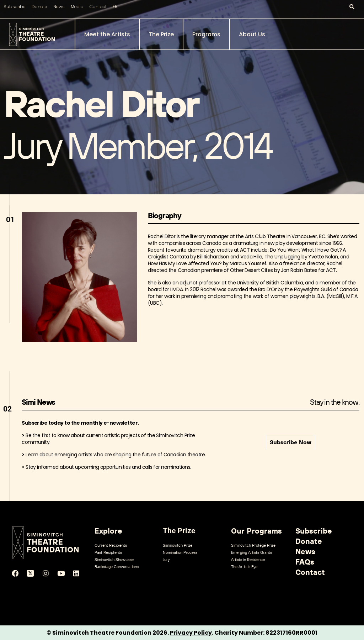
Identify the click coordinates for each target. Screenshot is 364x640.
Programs (206, 34)
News (59, 7)
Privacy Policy (191, 633)
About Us (252, 34)
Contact (98, 7)
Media (77, 7)
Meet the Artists (107, 34)
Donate (39, 7)
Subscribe (15, 7)
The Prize (161, 34)
